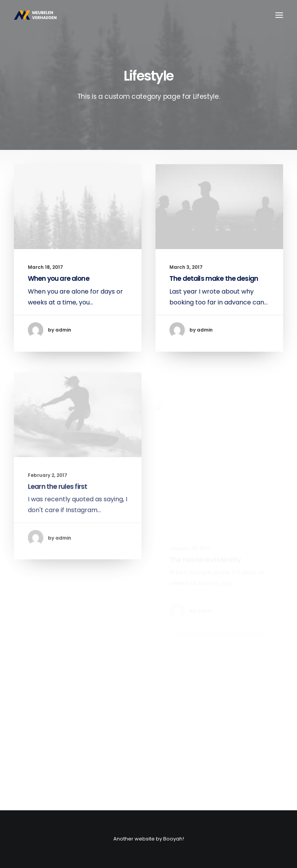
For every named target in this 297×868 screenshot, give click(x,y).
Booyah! (174, 839)
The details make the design (214, 279)
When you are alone (59, 278)
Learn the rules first (57, 507)
